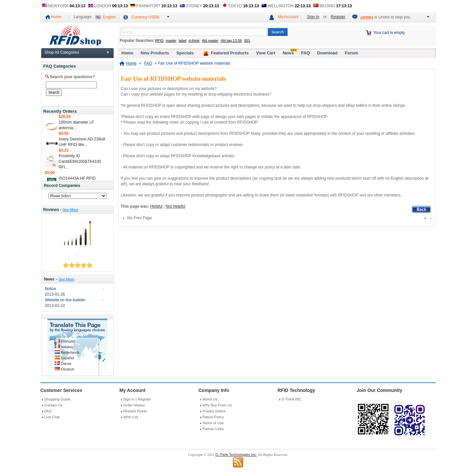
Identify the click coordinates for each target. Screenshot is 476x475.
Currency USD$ (145, 17)
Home (56, 17)
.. (77, 253)
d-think (194, 41)
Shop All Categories (62, 52)
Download (327, 53)
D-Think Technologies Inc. (236, 455)
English (109, 17)
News (49, 279)
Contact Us (53, 405)
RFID (159, 41)
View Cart (266, 53)
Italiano (67, 347)
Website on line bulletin (65, 300)
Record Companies (62, 186)
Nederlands (70, 352)
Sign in (129, 399)
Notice (50, 289)
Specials (185, 53)
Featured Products (230, 53)
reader (171, 41)
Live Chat (52, 417)
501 (247, 41)
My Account (288, 17)
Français (68, 341)
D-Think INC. (292, 399)
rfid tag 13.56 (231, 41)
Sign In (313, 17)
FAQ (306, 53)
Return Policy (213, 417)
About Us (210, 399)
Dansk (66, 364)
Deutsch (68, 369)
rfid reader (210, 41)
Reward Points (135, 411)
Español (68, 358)
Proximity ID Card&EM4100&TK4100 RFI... (80, 163)
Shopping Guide (57, 399)
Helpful (156, 206)
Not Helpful (175, 206)
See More (70, 210)
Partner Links (213, 429)
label (182, 41)
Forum (351, 53)
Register (338, 17)
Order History (134, 405)
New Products (155, 53)
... (431, 218)
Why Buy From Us (217, 405)
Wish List (131, 417)
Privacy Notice (214, 411)
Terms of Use (213, 423)
